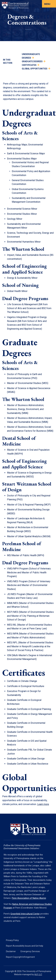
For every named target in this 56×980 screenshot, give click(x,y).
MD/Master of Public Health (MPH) (26, 555)
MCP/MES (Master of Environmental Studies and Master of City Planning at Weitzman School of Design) (30, 616)
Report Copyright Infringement (20, 957)
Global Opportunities (35, 69)
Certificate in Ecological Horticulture (26, 686)
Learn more (43, 804)
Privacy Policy (12, 940)
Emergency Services (30, 951)
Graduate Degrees (32, 61)
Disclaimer (11, 951)
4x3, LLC (38, 974)
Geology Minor (15, 219)
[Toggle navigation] (49, 4)
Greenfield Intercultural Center (25, 914)
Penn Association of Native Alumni (29, 898)
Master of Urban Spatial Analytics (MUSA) (29, 536)
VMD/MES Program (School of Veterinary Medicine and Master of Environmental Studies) (29, 585)
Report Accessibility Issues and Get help (25, 946)
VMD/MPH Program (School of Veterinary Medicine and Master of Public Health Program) (29, 572)
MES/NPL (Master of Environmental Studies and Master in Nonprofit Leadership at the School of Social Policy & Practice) (30, 646)
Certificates (29, 65)
